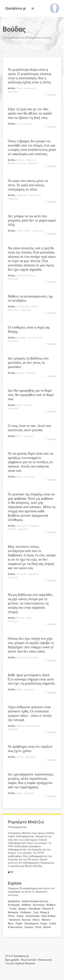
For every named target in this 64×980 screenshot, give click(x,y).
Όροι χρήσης (12, 960)
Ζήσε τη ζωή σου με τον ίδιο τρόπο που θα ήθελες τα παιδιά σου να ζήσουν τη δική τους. (30, 113)
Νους (19, 436)
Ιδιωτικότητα (29, 960)
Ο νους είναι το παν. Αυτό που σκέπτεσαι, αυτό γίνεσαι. (30, 428)
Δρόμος (20, 373)
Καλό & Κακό (35, 195)
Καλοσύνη (21, 657)
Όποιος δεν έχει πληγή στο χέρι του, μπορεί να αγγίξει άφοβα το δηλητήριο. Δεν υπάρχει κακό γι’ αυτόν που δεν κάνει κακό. (31, 645)
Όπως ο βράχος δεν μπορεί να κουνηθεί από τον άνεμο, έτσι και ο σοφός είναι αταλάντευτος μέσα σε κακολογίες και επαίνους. (32, 147)
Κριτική (23, 163)
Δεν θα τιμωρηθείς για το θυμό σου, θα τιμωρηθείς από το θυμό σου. (31, 395)
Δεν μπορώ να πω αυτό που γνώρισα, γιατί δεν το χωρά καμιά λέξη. (32, 220)
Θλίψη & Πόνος (35, 338)
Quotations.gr (16, 8)
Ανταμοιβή (22, 195)
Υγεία (19, 88)
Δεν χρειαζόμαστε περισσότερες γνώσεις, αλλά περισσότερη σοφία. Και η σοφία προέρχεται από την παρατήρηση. (31, 781)
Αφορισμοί (13, 92)
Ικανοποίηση (30, 88)
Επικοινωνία (45, 960)
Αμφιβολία (34, 574)
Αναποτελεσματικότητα (28, 726)
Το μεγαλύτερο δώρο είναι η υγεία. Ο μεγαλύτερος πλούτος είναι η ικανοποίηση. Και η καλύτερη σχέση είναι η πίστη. (30, 76)
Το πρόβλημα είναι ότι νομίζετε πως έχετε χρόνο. (30, 749)
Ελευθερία (34, 526)
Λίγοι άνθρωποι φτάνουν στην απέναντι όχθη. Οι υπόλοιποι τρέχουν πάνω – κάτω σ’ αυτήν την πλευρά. (30, 713)
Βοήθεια (12, 529)
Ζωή (18, 124)
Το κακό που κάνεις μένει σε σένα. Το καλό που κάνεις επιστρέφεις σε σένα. (28, 185)
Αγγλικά (20, 963)
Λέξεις (28, 231)
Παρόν (29, 618)
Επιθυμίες (21, 338)
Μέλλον (20, 618)
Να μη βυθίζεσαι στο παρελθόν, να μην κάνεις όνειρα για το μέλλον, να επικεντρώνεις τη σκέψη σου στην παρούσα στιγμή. (31, 603)
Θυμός (19, 405)
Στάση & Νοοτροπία (26, 276)
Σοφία (19, 793)
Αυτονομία (21, 526)
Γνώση (19, 231)
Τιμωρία (28, 405)
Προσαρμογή (23, 306)
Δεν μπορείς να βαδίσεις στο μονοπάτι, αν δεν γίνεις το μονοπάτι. (28, 362)
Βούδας (12, 88)
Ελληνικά (30, 963)
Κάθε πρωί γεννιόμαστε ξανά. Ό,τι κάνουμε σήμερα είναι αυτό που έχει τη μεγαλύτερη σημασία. (32, 679)
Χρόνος (20, 757)
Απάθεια (20, 160)
